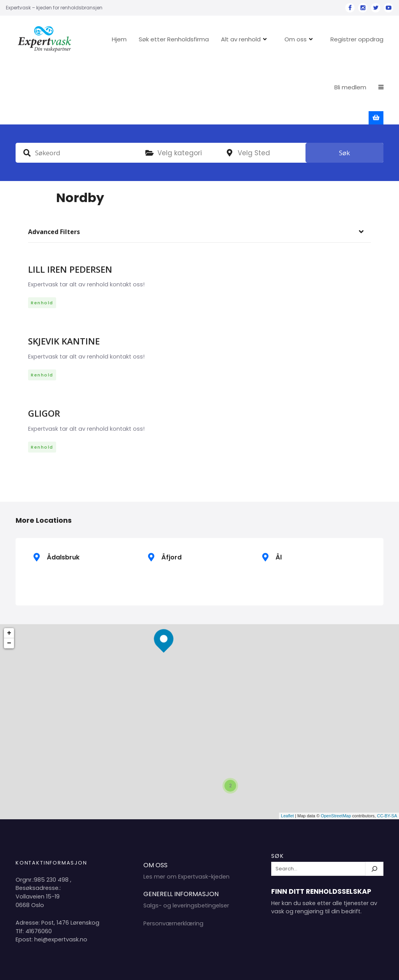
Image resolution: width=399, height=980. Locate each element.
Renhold (42, 242)
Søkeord (27, 92)
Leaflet (287, 755)
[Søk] (374, 808)
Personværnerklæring (173, 863)
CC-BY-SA (387, 755)
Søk (344, 92)
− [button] (9, 582)
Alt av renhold (266, 39)
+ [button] (9, 572)
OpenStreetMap (336, 755)
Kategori (149, 92)
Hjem (145, 39)
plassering (230, 92)
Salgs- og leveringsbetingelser (186, 845)
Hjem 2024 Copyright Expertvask (304, 968)
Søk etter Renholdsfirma (199, 39)
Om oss (321, 39)
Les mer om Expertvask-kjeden (186, 816)
